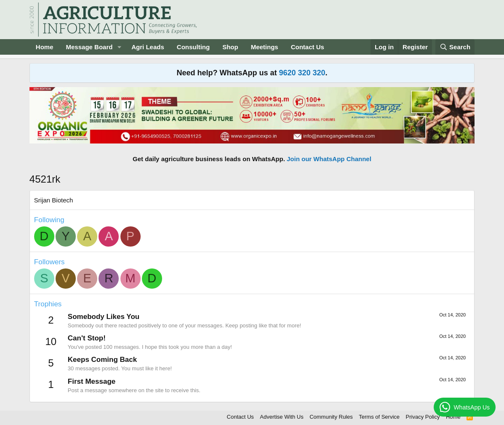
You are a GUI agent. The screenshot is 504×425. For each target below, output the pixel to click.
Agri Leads (148, 47)
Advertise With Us (281, 417)
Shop (230, 47)
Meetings (265, 47)
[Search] (455, 47)
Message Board (89, 47)
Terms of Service (379, 417)
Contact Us (308, 47)
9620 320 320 (302, 73)
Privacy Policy (423, 417)
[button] (119, 47)
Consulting (193, 47)
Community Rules (331, 417)
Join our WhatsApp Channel (329, 159)
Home (45, 47)
